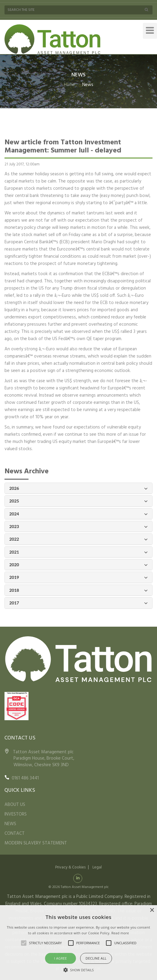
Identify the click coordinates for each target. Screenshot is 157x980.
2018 (78, 590)
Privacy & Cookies (70, 867)
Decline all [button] (96, 958)
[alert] (78, 943)
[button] (79, 970)
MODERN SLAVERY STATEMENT (36, 843)
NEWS (10, 824)
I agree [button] (60, 958)
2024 (78, 514)
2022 (78, 539)
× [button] (152, 910)
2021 (78, 552)
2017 (78, 603)
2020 (78, 565)
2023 (78, 527)
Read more (120, 933)
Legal (97, 867)
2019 (78, 578)
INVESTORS (16, 814)
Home (69, 85)
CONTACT (15, 834)
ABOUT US (15, 805)
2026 (78, 488)
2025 (78, 501)
